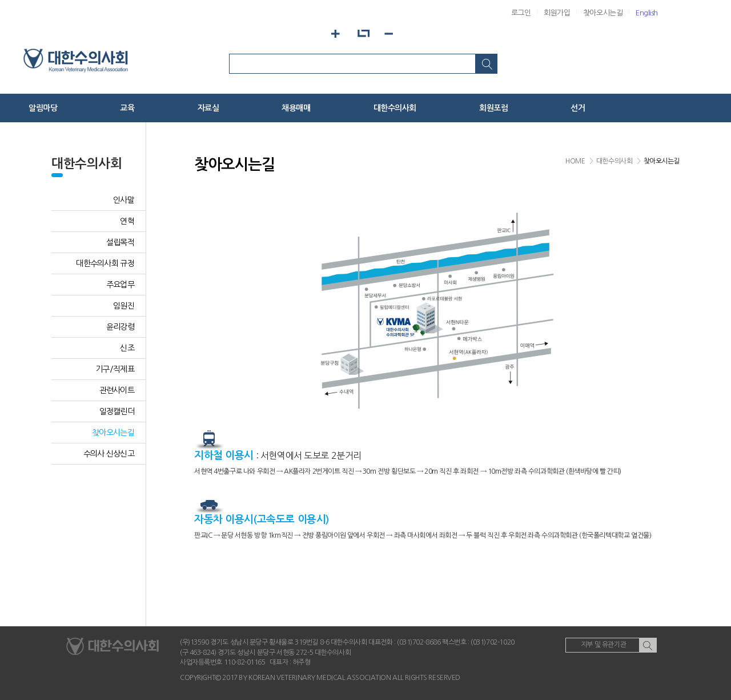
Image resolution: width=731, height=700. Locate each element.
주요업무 (120, 285)
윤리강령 (120, 327)
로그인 (521, 13)
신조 (127, 348)
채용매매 (296, 108)
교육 (127, 108)
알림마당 (43, 108)
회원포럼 (493, 108)
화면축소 (393, 34)
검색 (487, 64)
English (647, 13)
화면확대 (332, 34)
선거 (578, 108)
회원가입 (557, 13)
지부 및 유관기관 (603, 645)
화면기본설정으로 (363, 34)
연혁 (127, 221)
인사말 (124, 200)
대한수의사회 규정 (105, 263)
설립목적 (120, 242)
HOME (575, 161)
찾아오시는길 (603, 13)
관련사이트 (117, 390)
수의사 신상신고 (109, 454)
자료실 (208, 108)
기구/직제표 (115, 369)
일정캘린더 (117, 411)
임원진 (124, 306)
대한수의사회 (395, 108)
